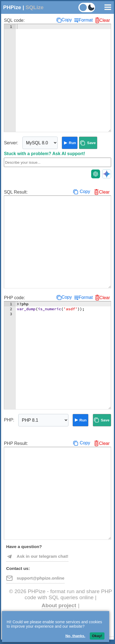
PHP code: (14, 298)
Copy (67, 20)
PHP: (9, 420)
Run (72, 143)
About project (59, 605)
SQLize (34, 7)
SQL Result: (16, 192)
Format (86, 20)
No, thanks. (75, 636)
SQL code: (14, 20)
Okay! (97, 636)
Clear (105, 20)
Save (91, 143)
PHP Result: (16, 443)
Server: (11, 143)
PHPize (12, 7)
